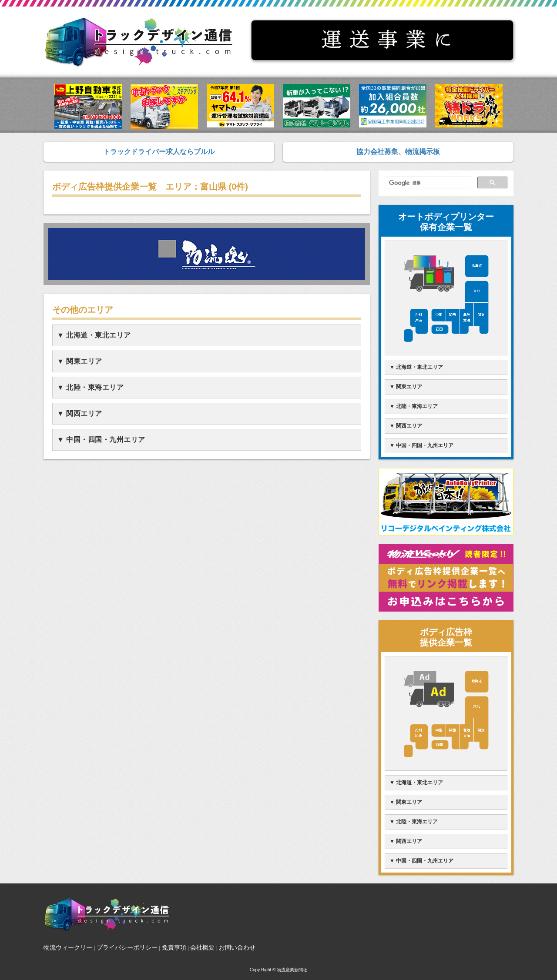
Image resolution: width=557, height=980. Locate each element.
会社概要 (202, 947)
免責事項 (174, 947)
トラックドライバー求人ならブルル (159, 152)
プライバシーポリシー (127, 947)
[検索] (427, 183)
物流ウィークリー (68, 947)
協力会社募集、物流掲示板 (398, 152)
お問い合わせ (237, 947)
